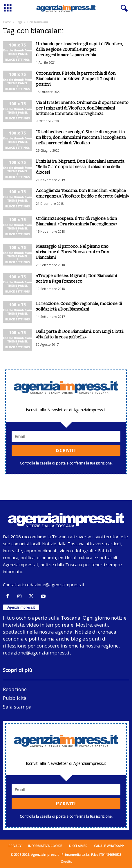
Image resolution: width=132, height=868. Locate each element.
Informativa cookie (45, 846)
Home (7, 22)
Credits (66, 861)
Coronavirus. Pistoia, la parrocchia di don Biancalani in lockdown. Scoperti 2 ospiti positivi (76, 79)
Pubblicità (15, 698)
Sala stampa (17, 707)
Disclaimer (78, 846)
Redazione (15, 689)
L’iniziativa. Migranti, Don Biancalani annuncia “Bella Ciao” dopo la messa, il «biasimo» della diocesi (80, 167)
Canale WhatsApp (109, 846)
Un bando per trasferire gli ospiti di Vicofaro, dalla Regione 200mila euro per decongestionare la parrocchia (79, 50)
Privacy (15, 846)
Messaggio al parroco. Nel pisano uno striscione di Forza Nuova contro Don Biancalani (73, 252)
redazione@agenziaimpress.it (55, 584)
